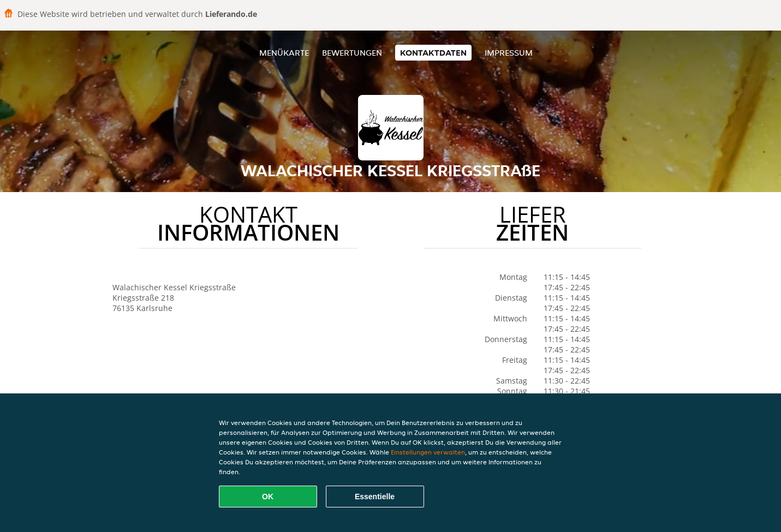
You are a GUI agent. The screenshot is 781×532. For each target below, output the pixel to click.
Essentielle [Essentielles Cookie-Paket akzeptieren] (375, 497)
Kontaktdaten (433, 53)
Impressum (509, 53)
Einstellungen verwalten (428, 452)
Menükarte (284, 53)
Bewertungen (352, 53)
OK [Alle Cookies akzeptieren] (268, 497)
